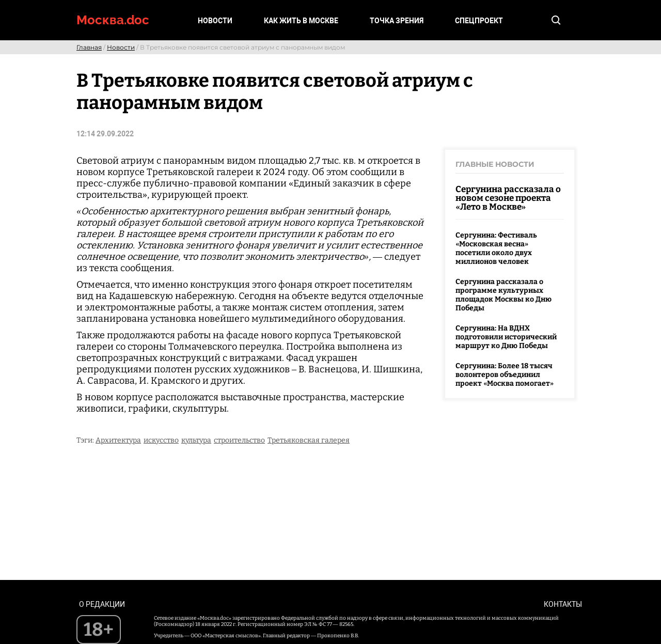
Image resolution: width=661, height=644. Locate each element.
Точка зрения (397, 21)
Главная (89, 47)
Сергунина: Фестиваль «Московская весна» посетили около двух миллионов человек (496, 248)
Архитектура (118, 440)
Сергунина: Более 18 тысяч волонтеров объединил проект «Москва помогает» (505, 375)
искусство (161, 440)
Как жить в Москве (301, 21)
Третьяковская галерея (309, 440)
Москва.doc (113, 20)
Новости (215, 21)
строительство (239, 440)
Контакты (563, 604)
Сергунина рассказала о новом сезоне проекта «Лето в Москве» (508, 198)
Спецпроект (479, 21)
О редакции (102, 604)
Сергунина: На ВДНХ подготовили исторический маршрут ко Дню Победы (506, 337)
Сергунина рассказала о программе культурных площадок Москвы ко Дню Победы (503, 295)
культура (196, 440)
